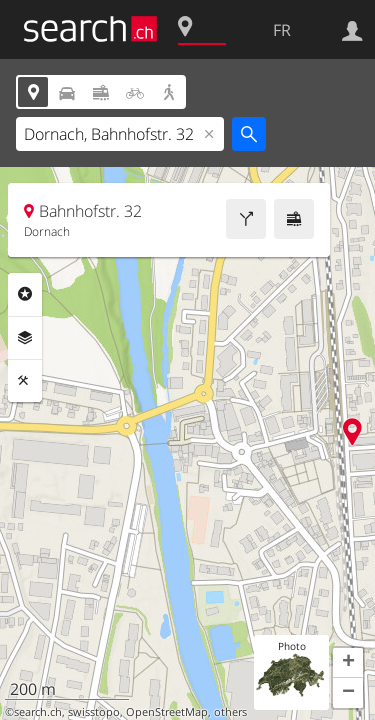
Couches (25, 338)
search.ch (38, 712)
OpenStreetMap (167, 712)
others (230, 712)
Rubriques (25, 294)
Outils (25, 381)
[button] (348, 663)
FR (282, 30)
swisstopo (94, 712)
